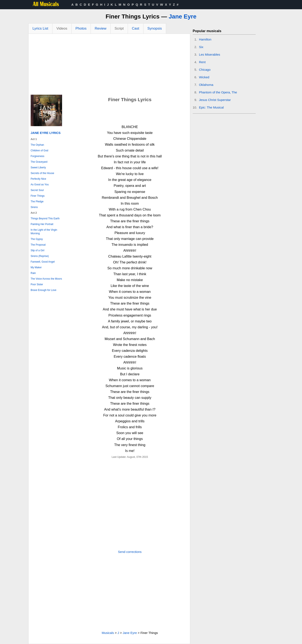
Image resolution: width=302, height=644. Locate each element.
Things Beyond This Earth (45, 219)
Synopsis (155, 28)
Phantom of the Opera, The (218, 92)
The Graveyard (39, 162)
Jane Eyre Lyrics (46, 133)
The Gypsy (37, 239)
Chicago (205, 70)
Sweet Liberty (38, 168)
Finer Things (38, 196)
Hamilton (205, 39)
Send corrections (130, 552)
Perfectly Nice (38, 179)
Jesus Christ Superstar (215, 100)
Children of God (39, 151)
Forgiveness (37, 156)
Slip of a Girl (37, 250)
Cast (136, 28)
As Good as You (40, 185)
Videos (62, 28)
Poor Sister (37, 284)
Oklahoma (206, 85)
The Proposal (38, 245)
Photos (81, 28)
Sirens (34, 207)
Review (101, 28)
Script (119, 28)
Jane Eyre (182, 16)
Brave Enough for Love (44, 290)
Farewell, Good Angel (43, 262)
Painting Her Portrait (42, 224)
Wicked (204, 77)
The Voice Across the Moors (46, 279)
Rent (202, 62)
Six (201, 47)
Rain (33, 273)
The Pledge (37, 202)
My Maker (36, 267)
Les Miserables (210, 54)
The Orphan (37, 145)
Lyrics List (40, 28)
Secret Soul (37, 190)
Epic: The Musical (211, 107)
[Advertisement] (109, 65)
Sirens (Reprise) (40, 256)
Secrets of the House (42, 173)
